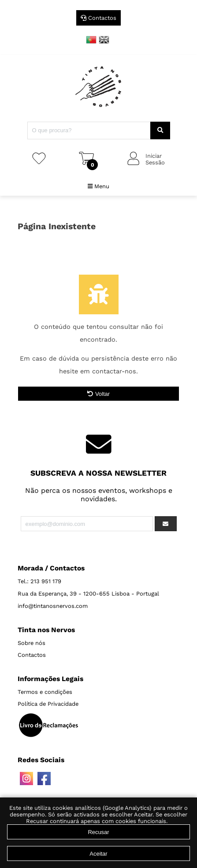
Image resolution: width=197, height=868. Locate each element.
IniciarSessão (155, 159)
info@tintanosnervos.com (53, 606)
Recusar (98, 832)
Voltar (98, 394)
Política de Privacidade (48, 704)
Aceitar (98, 854)
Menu (98, 186)
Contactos (98, 18)
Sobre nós (32, 643)
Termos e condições (45, 692)
